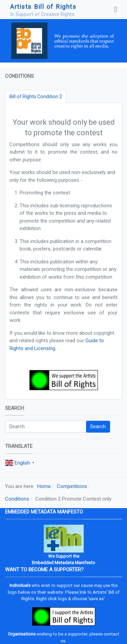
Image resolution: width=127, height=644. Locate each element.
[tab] (36, 97)
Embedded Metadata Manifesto (63, 563)
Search (98, 427)
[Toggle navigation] (115, 10)
